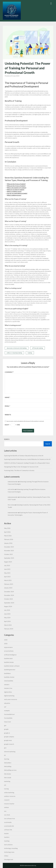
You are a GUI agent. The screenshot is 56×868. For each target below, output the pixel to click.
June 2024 (7, 614)
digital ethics (8, 692)
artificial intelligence (10, 655)
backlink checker (9, 662)
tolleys (6, 856)
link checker (8, 774)
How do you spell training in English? (17, 193)
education (7, 703)
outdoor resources (10, 796)
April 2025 (7, 577)
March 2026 (8, 536)
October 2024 (8, 599)
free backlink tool (9, 714)
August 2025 (8, 562)
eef (5, 707)
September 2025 (9, 558)
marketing (7, 781)
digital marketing (9, 696)
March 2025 (8, 580)
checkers (7, 685)
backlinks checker (9, 677)
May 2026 (7, 528)
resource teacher (9, 804)
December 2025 (9, 547)
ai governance (8, 647)
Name (7, 397)
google (6, 729)
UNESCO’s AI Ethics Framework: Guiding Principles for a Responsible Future (27, 463)
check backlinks (9, 681)
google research (9, 744)
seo (5, 811)
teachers (7, 837)
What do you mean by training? (16, 190)
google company (9, 737)
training (30, 353)
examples (7, 711)
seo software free (10, 819)
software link (8, 830)
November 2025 (9, 551)
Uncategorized (9, 859)
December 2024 (9, 592)
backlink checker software (12, 666)
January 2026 (8, 543)
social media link (9, 826)
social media (8, 822)
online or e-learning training (14, 353)
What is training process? (14, 195)
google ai (7, 733)
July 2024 (7, 610)
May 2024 (7, 618)
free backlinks (8, 718)
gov (5, 748)
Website (8, 415)
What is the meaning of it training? (17, 188)
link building (8, 766)
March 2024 (8, 625)
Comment (9, 372)
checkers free (8, 688)
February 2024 (9, 629)
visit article (11, 489)
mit (5, 785)
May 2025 (7, 573)
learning (7, 759)
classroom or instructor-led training (17, 348)
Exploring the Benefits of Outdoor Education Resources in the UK (24, 456)
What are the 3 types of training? (16, 186)
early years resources (11, 699)
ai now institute (9, 651)
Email (7, 406)
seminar (6, 807)
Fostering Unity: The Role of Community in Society (19, 470)
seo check (7, 815)
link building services (10, 770)
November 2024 (9, 595)
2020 (6, 640)
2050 (6, 644)
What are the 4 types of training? (16, 184)
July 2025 (7, 565)
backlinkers (7, 673)
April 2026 (7, 532)
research (7, 800)
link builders (8, 763)
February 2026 (9, 539)
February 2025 (9, 584)
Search (7, 439)
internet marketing (10, 752)
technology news (9, 852)
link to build (8, 778)
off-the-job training (38, 348)
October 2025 (8, 554)
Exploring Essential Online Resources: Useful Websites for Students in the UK (27, 459)
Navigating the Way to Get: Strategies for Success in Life (21, 467)
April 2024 (7, 621)
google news (8, 740)
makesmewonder (13, 482)
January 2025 (8, 588)
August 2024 (8, 606)
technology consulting (11, 848)
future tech (7, 722)
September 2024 (9, 603)
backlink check (8, 658)
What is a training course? (14, 191)
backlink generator (10, 670)
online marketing (9, 793)
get (5, 725)
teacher (6, 833)
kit (5, 755)
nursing (6, 789)
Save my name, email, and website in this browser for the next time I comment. (25, 421)
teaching (7, 841)
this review (11, 505)
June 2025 (7, 569)
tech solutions (8, 845)
